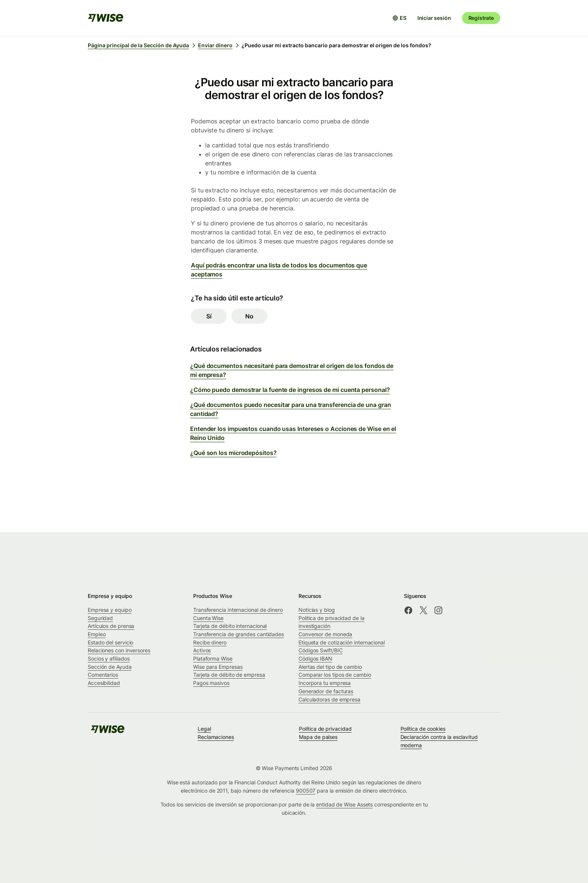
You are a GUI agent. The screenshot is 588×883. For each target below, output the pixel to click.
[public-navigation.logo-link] (108, 732)
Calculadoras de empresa (329, 699)
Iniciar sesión (434, 18)
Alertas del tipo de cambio (330, 667)
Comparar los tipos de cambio (335, 675)
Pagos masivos (211, 683)
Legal (204, 729)
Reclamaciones (216, 737)
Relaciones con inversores (119, 650)
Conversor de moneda (325, 634)
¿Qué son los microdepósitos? (233, 453)
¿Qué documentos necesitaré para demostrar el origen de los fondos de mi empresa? (292, 370)
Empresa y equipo (110, 610)
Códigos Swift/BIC (321, 650)
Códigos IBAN (315, 658)
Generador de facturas (326, 691)
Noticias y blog (317, 610)
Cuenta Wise (208, 618)
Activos (202, 650)
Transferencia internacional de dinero (238, 610)
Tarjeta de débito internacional (230, 626)
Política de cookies (423, 729)
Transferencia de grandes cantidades (238, 634)
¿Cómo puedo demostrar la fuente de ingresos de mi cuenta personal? (290, 390)
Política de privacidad (325, 729)
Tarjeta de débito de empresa (229, 675)
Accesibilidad (104, 683)
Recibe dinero (210, 642)
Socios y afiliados (109, 658)
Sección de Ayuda (110, 667)
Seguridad (100, 618)
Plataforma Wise (213, 658)
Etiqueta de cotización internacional (342, 642)
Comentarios (103, 675)
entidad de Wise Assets (344, 804)
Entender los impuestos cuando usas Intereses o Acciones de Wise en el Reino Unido (293, 433)
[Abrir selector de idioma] (399, 18)
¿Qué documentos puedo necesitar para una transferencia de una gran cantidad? (290, 409)
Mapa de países (318, 737)
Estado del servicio (110, 642)
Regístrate (481, 18)
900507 (306, 791)
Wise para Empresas (218, 667)
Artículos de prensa (111, 626)
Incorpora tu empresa (325, 683)
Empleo (97, 634)
